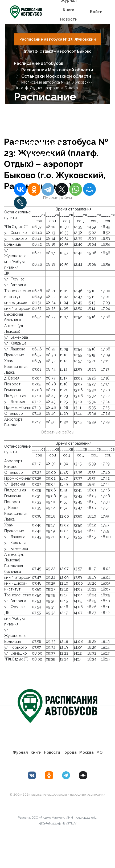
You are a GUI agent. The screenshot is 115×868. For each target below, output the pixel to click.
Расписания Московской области (57, 70)
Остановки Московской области (56, 76)
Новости (69, 19)
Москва (87, 752)
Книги (69, 10)
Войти (96, 12)
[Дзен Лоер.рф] (83, 775)
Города (70, 752)
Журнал (20, 752)
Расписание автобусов (39, 63)
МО (99, 752)
